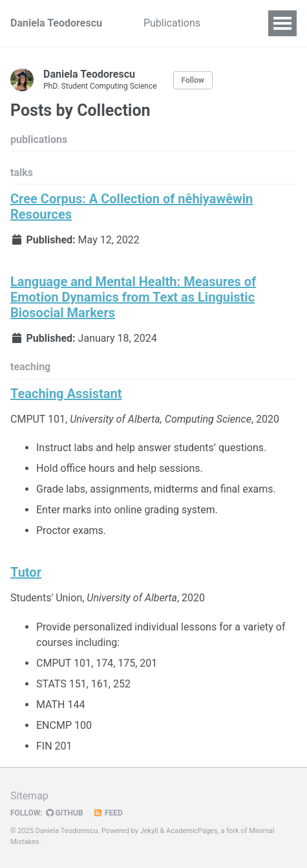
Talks (233, 23)
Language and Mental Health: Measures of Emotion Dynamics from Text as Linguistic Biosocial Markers (133, 297)
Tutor (26, 572)
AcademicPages (192, 831)
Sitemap (29, 796)
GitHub (65, 813)
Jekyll (149, 831)
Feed (108, 813)
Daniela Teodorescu (56, 23)
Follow (193, 80)
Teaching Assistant (66, 394)
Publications (172, 23)
